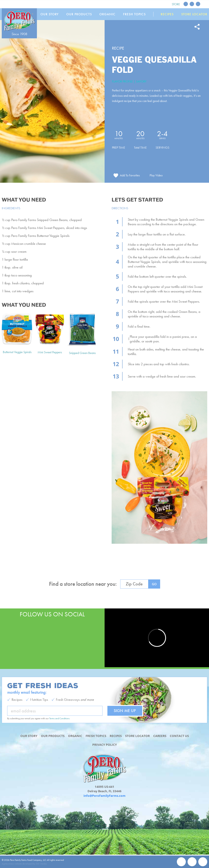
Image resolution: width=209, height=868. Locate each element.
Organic (107, 14)
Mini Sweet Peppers (50, 352)
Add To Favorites (130, 175)
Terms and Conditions (59, 718)
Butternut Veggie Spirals (17, 352)
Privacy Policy (105, 745)
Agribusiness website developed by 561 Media (24, 864)
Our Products (79, 14)
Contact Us (179, 736)
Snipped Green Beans (82, 353)
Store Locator (194, 14)
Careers (160, 736)
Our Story (50, 14)
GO (154, 584)
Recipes (167, 14)
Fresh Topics (134, 14)
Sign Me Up (125, 711)
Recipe (118, 48)
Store (176, 4)
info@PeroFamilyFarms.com (104, 796)
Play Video (156, 175)
